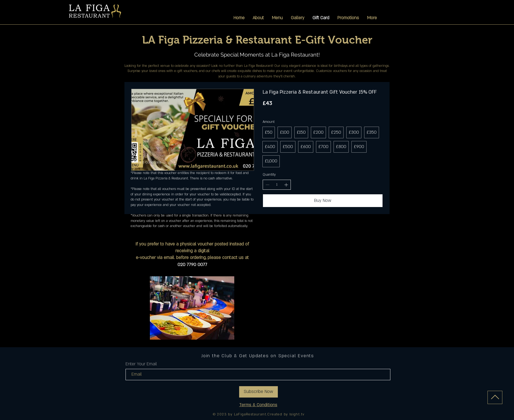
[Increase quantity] (286, 185)
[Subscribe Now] (258, 392)
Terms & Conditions (258, 405)
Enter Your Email (141, 364)
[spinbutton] (277, 185)
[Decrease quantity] (267, 185)
